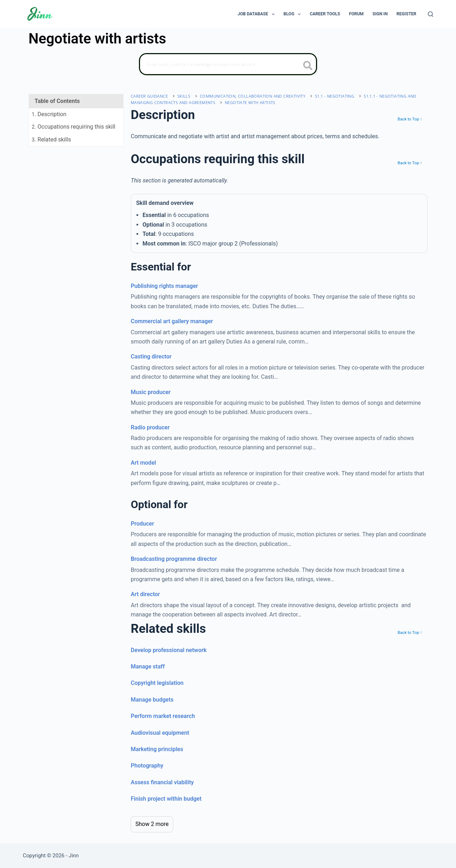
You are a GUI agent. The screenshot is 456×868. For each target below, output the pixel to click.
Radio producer (150, 427)
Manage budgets (152, 700)
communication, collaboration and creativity (253, 96)
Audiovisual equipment (160, 733)
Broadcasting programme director (174, 559)
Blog (294, 14)
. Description (49, 114)
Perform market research (163, 716)
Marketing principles (157, 749)
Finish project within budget (166, 799)
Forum (356, 14)
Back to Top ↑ (410, 119)
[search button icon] (308, 66)
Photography (147, 766)
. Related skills (51, 139)
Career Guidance (149, 96)
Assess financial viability (162, 782)
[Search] (431, 14)
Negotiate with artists (250, 102)
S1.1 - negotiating (335, 96)
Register (406, 14)
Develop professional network (169, 650)
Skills (184, 96)
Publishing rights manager (164, 286)
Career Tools (325, 14)
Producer (142, 524)
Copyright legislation (157, 683)
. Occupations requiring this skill (74, 127)
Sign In (380, 14)
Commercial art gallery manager (172, 321)
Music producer (151, 392)
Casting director (151, 356)
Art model (143, 463)
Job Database (258, 14)
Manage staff (148, 666)
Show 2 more (152, 824)
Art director (145, 594)
